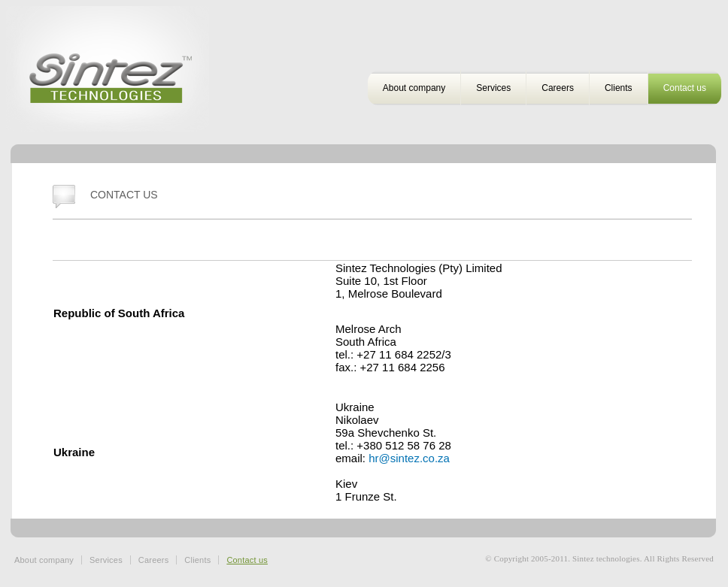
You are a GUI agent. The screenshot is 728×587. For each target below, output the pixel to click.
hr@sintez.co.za (409, 458)
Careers (558, 88)
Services (493, 88)
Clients (619, 88)
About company (414, 88)
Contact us (685, 88)
